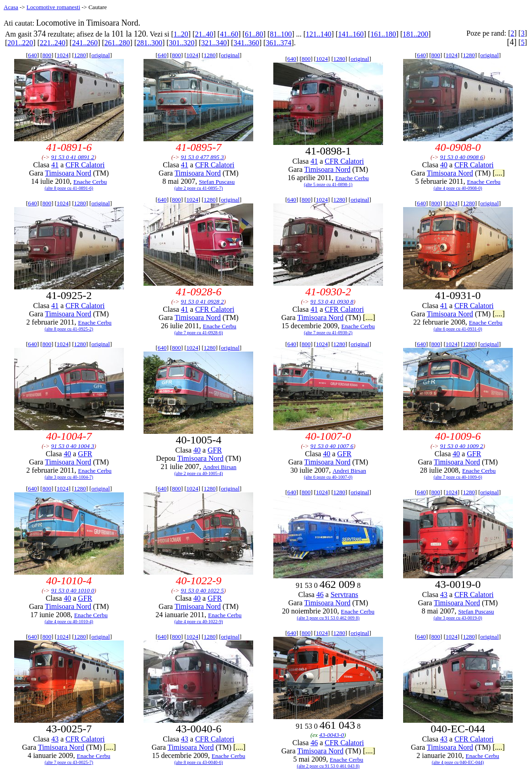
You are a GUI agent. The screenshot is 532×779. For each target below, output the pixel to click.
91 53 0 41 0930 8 (332, 301)
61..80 (254, 34)
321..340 (214, 43)
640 (32, 55)
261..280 (117, 43)
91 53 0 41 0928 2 (202, 301)
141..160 (351, 34)
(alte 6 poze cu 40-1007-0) (328, 477)
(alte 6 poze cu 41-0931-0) (458, 329)
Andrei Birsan (220, 467)
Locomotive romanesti (53, 7)
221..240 (53, 43)
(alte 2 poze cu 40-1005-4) (198, 473)
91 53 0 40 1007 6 (332, 446)
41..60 (229, 34)
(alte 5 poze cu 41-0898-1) (328, 184)
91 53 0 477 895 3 (202, 157)
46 (320, 595)
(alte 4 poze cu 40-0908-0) (458, 188)
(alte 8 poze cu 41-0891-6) (69, 188)
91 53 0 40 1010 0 (73, 590)
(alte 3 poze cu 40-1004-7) (69, 477)
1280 (80, 55)
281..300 (149, 43)
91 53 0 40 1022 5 (202, 590)
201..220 (20, 43)
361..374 (279, 43)
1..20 (181, 34)
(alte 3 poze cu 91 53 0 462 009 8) (328, 618)
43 (444, 595)
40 (444, 165)
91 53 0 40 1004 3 (73, 446)
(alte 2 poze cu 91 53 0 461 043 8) (328, 766)
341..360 (246, 43)
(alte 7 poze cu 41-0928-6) (198, 333)
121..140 (319, 34)
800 (47, 55)
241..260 (85, 43)
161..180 (383, 34)
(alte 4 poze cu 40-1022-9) (198, 622)
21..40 (204, 34)
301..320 (182, 43)
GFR (85, 454)
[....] (499, 173)
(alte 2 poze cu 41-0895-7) (198, 188)
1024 (63, 55)
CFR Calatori (85, 165)
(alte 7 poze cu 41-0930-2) (328, 333)
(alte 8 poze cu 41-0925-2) (69, 329)
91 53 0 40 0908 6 (462, 157)
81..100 (281, 34)
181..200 (415, 34)
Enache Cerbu (90, 182)
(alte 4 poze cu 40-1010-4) (69, 622)
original (101, 55)
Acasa (11, 7)
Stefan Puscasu (217, 182)
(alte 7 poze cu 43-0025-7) (69, 762)
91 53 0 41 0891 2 (73, 157)
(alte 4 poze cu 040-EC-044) (458, 762)
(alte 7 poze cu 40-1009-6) (458, 477)
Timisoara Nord (68, 173)
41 (55, 165)
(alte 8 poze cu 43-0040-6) (198, 762)
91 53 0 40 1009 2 (462, 446)
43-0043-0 (331, 735)
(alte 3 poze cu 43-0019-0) (458, 618)
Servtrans (344, 595)
